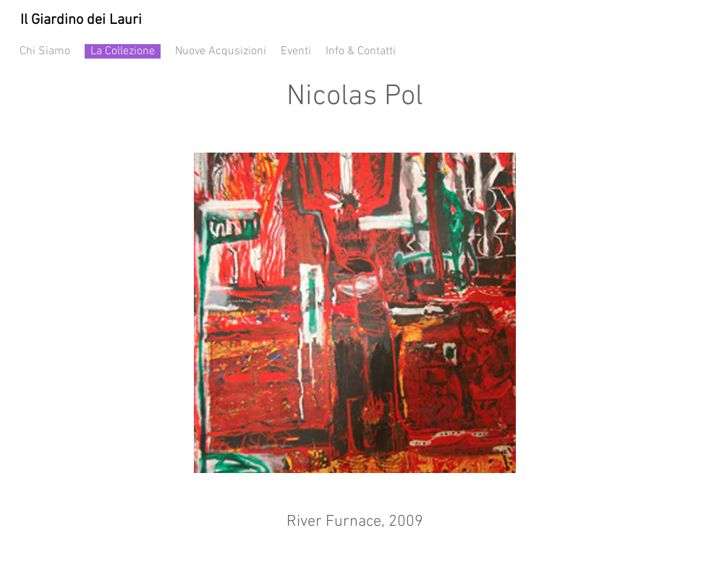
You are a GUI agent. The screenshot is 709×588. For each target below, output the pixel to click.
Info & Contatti (361, 51)
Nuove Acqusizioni (221, 51)
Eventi (303, 51)
